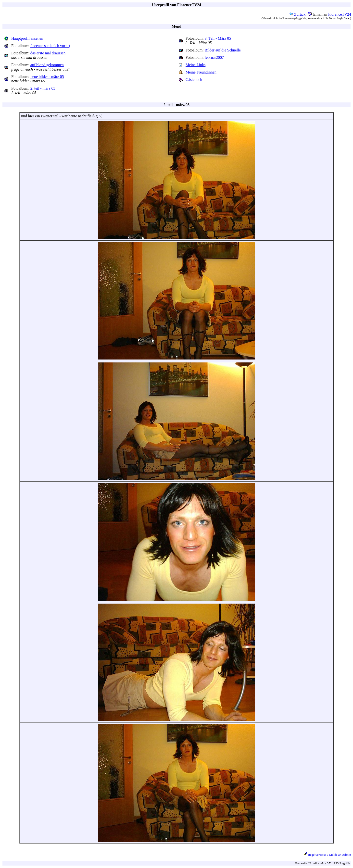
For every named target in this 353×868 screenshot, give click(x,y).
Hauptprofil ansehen (27, 38)
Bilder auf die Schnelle (223, 50)
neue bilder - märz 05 (47, 77)
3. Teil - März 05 (218, 38)
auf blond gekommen (47, 65)
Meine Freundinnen (201, 72)
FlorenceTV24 (340, 14)
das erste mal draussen (48, 53)
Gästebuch (194, 80)
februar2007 (214, 57)
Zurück (297, 14)
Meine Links (195, 65)
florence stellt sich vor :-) (50, 46)
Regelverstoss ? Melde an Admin (329, 855)
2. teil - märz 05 (43, 88)
